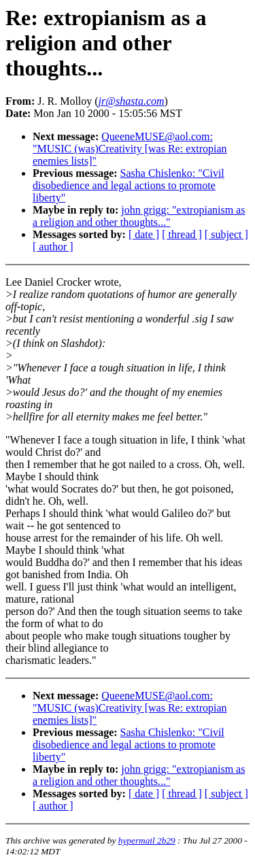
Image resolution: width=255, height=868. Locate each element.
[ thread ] (182, 234)
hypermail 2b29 (147, 840)
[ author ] (53, 247)
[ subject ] (226, 234)
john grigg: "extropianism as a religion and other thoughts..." (139, 216)
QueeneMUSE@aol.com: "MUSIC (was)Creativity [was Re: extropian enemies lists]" (130, 149)
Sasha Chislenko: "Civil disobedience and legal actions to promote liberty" (129, 185)
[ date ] (144, 234)
